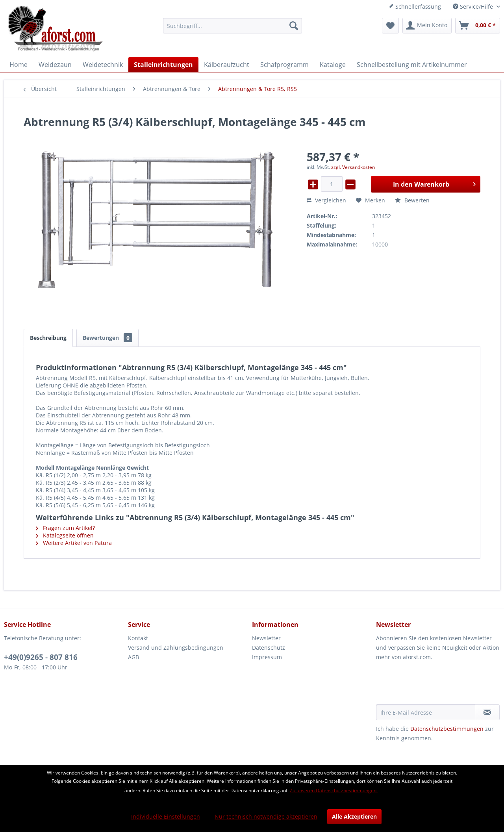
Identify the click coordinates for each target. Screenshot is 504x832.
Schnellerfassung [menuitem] (415, 6)
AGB (133, 657)
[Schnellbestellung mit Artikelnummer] (412, 65)
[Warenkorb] (478, 26)
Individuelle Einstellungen (166, 816)
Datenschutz (269, 648)
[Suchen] (294, 26)
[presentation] (436, 685)
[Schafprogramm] (284, 65)
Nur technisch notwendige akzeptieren (266, 816)
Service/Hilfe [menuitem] (474, 6)
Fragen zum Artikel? (65, 528)
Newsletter (266, 638)
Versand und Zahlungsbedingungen (176, 648)
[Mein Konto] (427, 26)
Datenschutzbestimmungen (447, 729)
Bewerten (412, 200)
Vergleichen (326, 200)
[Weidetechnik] (103, 65)
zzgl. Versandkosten (353, 167)
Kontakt (138, 638)
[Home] (19, 65)
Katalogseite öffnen (65, 535)
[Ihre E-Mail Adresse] (426, 712)
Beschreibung (48, 338)
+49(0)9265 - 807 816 (41, 657)
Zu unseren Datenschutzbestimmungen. (334, 790)
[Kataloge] (333, 65)
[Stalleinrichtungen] (163, 65)
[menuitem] (233, 26)
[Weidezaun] (55, 65)
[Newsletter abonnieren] (487, 712)
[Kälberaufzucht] (227, 65)
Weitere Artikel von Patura (74, 543)
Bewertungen (107, 338)
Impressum (267, 657)
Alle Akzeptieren (354, 816)
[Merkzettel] (390, 26)
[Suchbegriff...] (233, 26)
